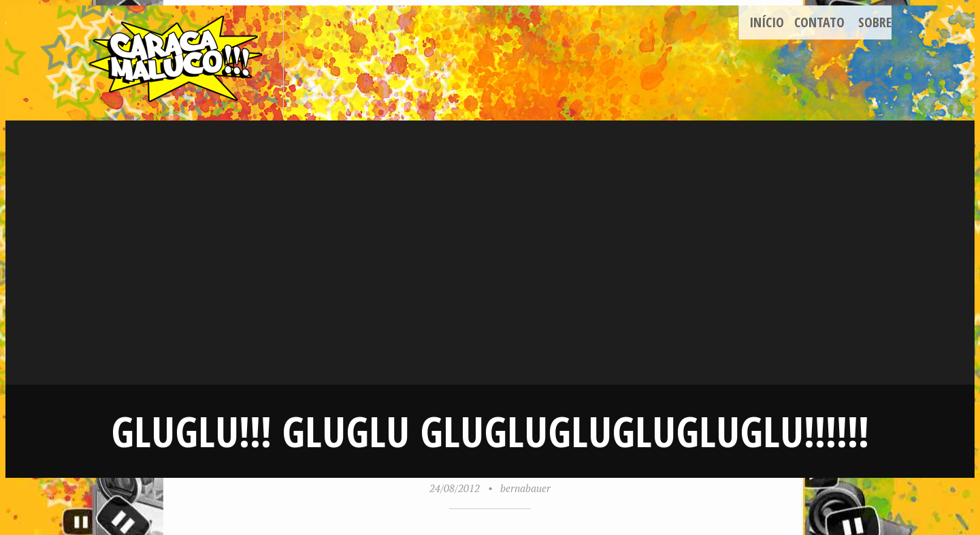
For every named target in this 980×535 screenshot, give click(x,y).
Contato (819, 22)
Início (767, 22)
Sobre (875, 22)
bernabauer (525, 488)
